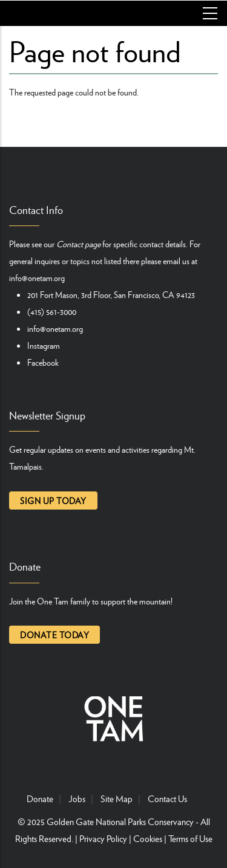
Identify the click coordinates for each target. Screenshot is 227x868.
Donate (40, 798)
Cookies (148, 838)
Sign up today (53, 500)
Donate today (54, 635)
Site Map (117, 798)
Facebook (43, 362)
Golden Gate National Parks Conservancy (120, 821)
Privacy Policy (103, 838)
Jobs (77, 798)
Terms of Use (190, 838)
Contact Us (167, 798)
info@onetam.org (37, 277)
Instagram (44, 345)
